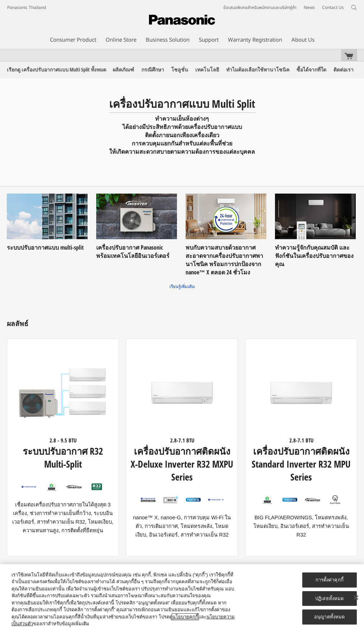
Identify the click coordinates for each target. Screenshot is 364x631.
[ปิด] (356, 598)
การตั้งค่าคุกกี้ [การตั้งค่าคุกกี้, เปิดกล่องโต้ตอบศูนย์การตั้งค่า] (330, 580)
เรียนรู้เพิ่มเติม (182, 287)
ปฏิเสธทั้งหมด (329, 598)
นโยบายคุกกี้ (185, 617)
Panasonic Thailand (27, 8)
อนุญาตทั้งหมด (329, 617)
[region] (182, 598)
